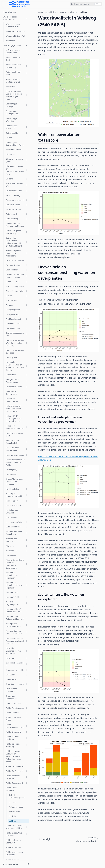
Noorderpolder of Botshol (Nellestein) (17, 400)
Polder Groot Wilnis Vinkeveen (17, 624)
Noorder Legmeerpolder (17, 393)
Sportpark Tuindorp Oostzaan (17, 739)
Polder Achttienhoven (17, 498)
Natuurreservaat (16, 597)
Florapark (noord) (17, 99)
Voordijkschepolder (17, 816)
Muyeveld (17, 336)
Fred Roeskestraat (17, 109)
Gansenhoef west (17, 118)
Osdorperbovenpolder (17, 460)
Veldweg (13, 611)
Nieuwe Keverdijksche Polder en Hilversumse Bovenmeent (17, 354)
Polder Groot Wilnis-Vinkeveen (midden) (17, 617)
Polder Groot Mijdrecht (17, 579)
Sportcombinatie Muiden (17, 731)
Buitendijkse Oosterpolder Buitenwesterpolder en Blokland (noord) (17, 32)
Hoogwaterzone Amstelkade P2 (17, 239)
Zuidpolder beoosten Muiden (17, 855)
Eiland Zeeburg (17, 71)
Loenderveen (17, 307)
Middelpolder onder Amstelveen (17, 322)
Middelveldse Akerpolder (17, 330)
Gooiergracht (17, 147)
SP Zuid (17, 721)
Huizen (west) (17, 264)
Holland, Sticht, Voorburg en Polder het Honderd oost (17, 208)
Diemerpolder (17, 59)
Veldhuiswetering (17, 785)
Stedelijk (12, 606)
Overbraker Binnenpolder (17, 487)
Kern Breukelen (17, 279)
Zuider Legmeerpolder (17, 849)
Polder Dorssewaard (17, 573)
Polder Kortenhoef (17, 637)
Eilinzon (17, 85)
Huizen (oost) (17, 259)
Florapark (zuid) (17, 104)
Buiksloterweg (17, 8)
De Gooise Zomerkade (17, 50)
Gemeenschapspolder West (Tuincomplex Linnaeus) (17, 133)
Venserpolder (17, 790)
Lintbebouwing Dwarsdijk (17, 301)
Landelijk (13, 592)
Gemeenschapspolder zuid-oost (17, 141)
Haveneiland (17, 164)
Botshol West (14, 601)
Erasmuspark (17, 90)
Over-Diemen (17, 469)
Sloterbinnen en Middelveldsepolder (17, 715)
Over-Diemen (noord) (17, 474)
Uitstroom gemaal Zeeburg (17, 775)
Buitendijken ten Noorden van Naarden (17, 14)
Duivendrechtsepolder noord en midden (17, 65)
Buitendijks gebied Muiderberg (17, 22)
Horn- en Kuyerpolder (17, 245)
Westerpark (17, 835)
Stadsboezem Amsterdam (17, 746)
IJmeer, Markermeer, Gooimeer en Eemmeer (17, 271)
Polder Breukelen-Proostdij (17, 508)
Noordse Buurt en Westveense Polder (17, 422)
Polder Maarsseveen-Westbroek (17, 643)
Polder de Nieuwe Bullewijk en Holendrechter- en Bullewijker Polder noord (17, 546)
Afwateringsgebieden (47, 12)
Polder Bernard (17, 502)
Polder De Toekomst (17, 561)
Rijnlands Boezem (17, 697)
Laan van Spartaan (17, 295)
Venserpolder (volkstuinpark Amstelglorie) (17, 797)
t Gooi (17, 764)
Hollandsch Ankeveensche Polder (17, 217)
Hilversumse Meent (17, 176)
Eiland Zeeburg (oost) (17, 76)
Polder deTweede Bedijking (17, 567)
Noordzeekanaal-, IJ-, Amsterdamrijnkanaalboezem (17, 431)
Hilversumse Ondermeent (17, 182)
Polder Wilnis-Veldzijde (17, 677)
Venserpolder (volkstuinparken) (17, 806)
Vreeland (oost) (17, 821)
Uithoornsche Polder (17, 769)
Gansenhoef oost (17, 113)
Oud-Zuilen (17, 464)
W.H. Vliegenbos (17, 826)
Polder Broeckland (17, 522)
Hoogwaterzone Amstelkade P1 (17, 231)
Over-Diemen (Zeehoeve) (17, 480)
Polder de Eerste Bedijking (17, 535)
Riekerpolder (17, 688)
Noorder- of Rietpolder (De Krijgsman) (17, 365)
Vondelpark (17, 812)
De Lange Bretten (17, 55)
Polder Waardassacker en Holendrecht (17, 670)
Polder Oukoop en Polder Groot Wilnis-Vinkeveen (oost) (17, 661)
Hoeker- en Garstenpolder (17, 190)
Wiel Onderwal (17, 840)
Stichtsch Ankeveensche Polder (17, 758)
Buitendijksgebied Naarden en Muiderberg (17, 43)
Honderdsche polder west (17, 224)
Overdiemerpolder (17, 493)
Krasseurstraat (17, 291)
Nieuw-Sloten (17, 345)
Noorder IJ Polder (17, 387)
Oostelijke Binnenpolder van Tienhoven (17, 441)
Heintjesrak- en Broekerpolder (17, 170)
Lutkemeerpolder (17, 316)
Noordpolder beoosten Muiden (17, 415)
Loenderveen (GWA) (17, 312)
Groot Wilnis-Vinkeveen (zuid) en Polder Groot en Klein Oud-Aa (17, 156)
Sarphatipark (17, 709)
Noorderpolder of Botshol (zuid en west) (17, 407)
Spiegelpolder (17, 725)
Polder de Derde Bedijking (17, 528)
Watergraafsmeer (17, 830)
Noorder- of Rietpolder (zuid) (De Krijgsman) (17, 375)
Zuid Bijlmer (17, 844)
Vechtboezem (17, 781)
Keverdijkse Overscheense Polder (17, 285)
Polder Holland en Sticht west (17, 631)
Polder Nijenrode (17, 654)
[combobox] (86, 4)
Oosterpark (17, 448)
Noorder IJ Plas (17, 382)
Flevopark (17, 95)
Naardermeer (17, 340)
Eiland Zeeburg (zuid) (17, 81)
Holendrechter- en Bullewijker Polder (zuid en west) (17, 198)
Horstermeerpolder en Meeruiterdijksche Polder (17, 252)
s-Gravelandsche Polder (17, 703)
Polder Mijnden (17, 649)
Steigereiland (17, 752)
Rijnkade (17, 692)
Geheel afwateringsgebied (17, 586)
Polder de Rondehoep (17, 556)
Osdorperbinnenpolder (17, 454)
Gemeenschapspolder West (17, 124)
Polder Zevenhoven (17, 683)
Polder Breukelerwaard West (17, 516)
